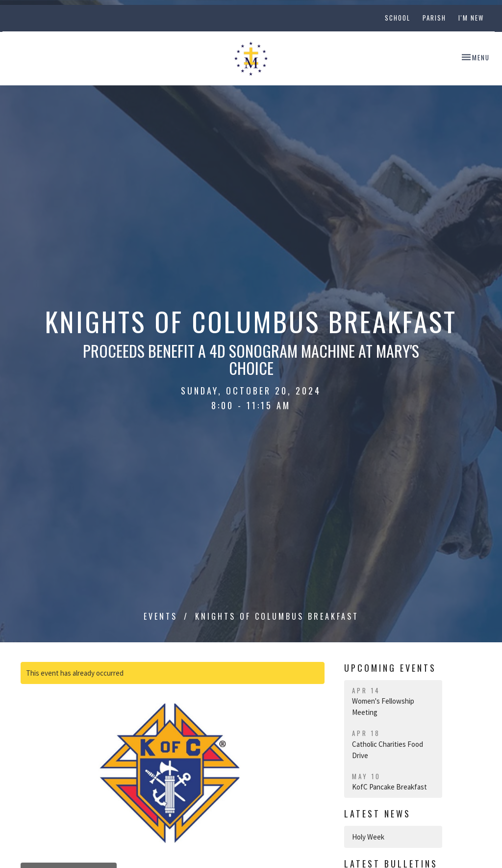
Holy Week (368, 837)
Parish (434, 18)
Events (161, 616)
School (398, 18)
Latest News (377, 814)
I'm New (471, 18)
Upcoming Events (390, 668)
